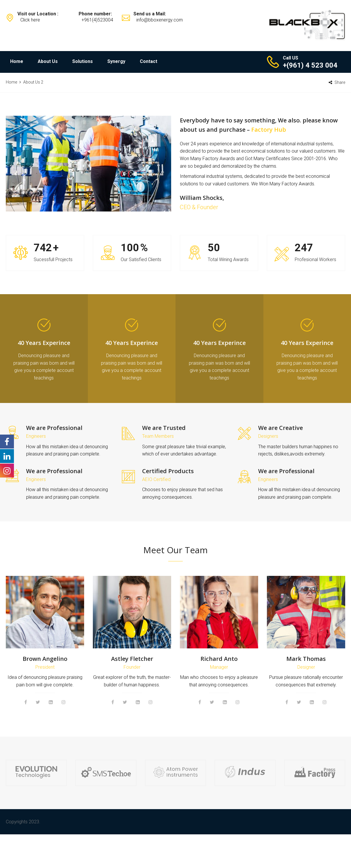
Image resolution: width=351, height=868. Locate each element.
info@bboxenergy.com (160, 20)
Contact (149, 61)
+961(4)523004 (97, 20)
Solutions (83, 61)
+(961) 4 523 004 (310, 65)
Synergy (116, 61)
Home (17, 61)
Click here (30, 20)
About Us (48, 61)
